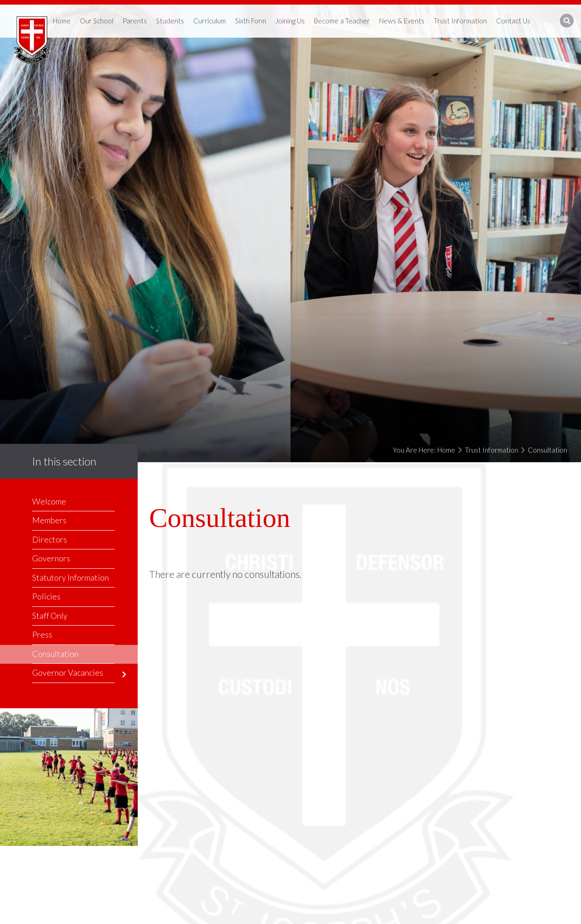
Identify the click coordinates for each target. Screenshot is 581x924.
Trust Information (492, 450)
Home (446, 450)
